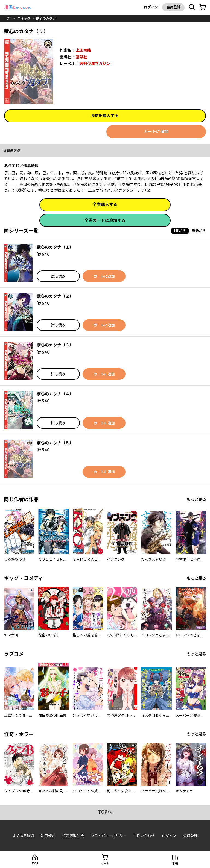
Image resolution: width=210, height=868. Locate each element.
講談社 (81, 57)
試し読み (58, 276)
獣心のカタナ (46, 18)
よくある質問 (23, 836)
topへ (105, 812)
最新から (199, 231)
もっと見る (196, 499)
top (8, 18)
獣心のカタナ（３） (55, 345)
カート (105, 863)
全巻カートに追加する (105, 220)
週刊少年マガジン (95, 64)
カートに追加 (156, 132)
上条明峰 (83, 50)
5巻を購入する (105, 116)
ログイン (151, 7)
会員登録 (173, 7)
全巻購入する (105, 205)
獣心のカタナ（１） (55, 247)
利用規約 (48, 836)
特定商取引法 (73, 836)
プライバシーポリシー (109, 836)
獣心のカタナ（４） (55, 394)
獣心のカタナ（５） (55, 443)
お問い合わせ (144, 836)
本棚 (175, 863)
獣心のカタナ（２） (55, 296)
